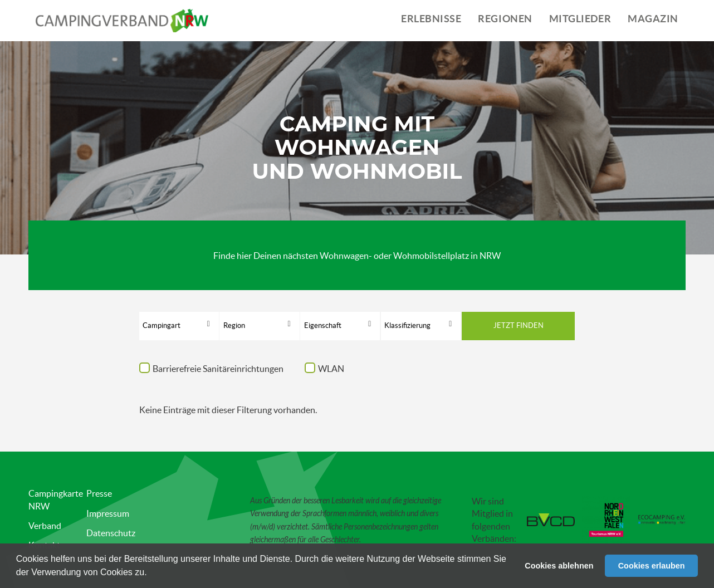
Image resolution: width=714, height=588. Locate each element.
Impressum (108, 513)
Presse (99, 493)
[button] (151, 574)
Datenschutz (111, 533)
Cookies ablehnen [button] (559, 566)
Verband (45, 526)
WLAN (331, 369)
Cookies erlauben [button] (652, 566)
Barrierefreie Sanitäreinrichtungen (218, 369)
